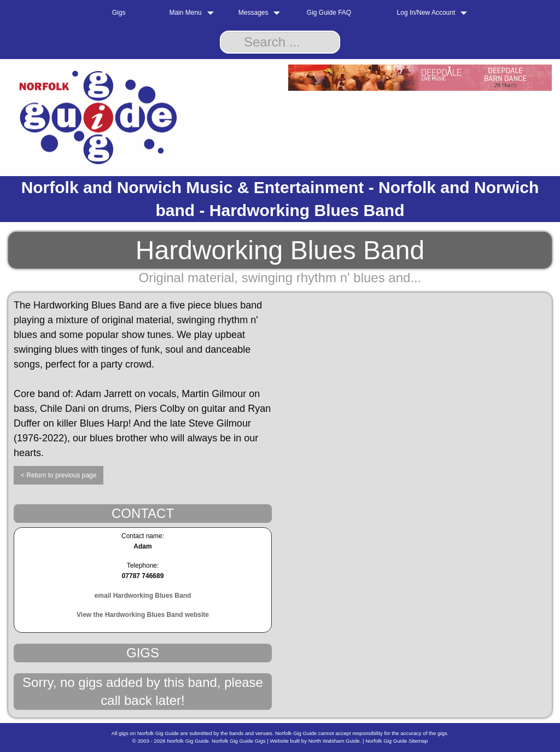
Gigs (119, 13)
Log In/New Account (426, 13)
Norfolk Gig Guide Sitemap (396, 741)
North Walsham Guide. (335, 741)
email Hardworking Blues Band (143, 596)
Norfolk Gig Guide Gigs (239, 741)
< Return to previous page (59, 475)
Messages (253, 13)
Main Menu (185, 13)
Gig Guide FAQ (329, 13)
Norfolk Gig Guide (188, 741)
